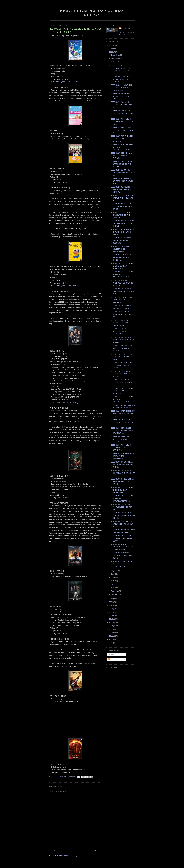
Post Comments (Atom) (68, 856)
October (114, 62)
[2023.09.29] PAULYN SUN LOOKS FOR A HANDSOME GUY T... (122, 105)
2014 (111, 626)
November (115, 58)
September (115, 65)
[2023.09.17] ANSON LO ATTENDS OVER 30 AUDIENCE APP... (120, 331)
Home (76, 851)
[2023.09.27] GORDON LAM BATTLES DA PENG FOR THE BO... (121, 156)
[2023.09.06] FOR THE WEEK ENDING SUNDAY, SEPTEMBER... (122, 490)
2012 (111, 633)
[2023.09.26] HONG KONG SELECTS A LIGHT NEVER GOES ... (122, 181)
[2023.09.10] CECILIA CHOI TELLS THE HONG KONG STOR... (122, 422)
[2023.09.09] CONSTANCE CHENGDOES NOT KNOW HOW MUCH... (122, 431)
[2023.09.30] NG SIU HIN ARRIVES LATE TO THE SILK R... (121, 96)
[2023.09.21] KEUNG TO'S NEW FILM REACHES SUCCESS (121, 240)
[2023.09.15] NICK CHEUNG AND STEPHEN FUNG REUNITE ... (122, 348)
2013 (111, 629)
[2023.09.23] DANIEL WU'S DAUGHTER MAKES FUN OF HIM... (122, 206)
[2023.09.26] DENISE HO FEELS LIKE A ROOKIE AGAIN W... (121, 189)
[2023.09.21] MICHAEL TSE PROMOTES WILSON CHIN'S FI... (121, 257)
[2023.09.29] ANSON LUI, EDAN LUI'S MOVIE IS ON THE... (122, 113)
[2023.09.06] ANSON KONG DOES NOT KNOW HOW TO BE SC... (123, 515)
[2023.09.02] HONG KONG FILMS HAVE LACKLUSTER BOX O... (122, 555)
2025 (111, 45)
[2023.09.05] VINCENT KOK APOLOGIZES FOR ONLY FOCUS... (122, 524)
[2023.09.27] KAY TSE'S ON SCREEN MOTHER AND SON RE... (121, 164)
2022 (111, 599)
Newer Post (53, 851)
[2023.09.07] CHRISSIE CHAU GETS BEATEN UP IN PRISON (122, 481)
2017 (111, 616)
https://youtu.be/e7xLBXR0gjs (68, 403)
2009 (111, 643)
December (115, 55)
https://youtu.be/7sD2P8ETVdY (68, 82)
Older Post (98, 851)
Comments (113, 659)
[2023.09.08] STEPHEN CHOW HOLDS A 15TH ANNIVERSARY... (122, 456)
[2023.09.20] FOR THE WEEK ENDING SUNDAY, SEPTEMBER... (122, 266)
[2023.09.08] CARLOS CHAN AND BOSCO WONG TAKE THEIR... (122, 464)
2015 (111, 622)
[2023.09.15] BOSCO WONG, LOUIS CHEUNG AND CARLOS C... (122, 365)
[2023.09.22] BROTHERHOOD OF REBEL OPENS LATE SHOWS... (122, 223)
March (114, 588)
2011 (111, 636)
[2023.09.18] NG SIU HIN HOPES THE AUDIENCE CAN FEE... (121, 314)
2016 (111, 619)
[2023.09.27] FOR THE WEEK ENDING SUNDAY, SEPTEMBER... (122, 139)
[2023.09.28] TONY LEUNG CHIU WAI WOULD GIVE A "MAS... (122, 122)
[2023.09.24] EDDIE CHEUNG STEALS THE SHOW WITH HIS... (122, 198)
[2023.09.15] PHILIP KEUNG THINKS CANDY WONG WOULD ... (122, 357)
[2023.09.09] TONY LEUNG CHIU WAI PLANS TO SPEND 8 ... (121, 448)
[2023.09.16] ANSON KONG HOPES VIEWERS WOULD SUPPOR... (122, 340)
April (113, 584)
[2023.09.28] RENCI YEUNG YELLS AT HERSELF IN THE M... (123, 130)
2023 (111, 52)
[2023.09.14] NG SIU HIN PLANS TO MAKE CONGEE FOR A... (122, 382)
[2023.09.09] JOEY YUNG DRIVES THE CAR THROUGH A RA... (120, 439)
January (114, 594)
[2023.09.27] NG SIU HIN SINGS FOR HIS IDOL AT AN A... (123, 173)
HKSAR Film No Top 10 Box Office (92, 13)
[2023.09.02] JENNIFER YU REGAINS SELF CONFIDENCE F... (121, 564)
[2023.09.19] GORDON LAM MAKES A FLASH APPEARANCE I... (121, 300)
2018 (111, 612)
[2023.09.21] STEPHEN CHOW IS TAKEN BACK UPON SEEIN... (122, 232)
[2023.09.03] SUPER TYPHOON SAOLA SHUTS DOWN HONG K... (122, 547)
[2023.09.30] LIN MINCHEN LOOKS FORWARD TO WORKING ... (121, 88)
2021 (111, 602)
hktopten (126, 28)
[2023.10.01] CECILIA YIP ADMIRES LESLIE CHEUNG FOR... (122, 71)
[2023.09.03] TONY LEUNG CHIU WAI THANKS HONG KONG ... (122, 538)
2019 (111, 609)
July (113, 574)
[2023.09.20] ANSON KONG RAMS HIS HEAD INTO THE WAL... (122, 291)
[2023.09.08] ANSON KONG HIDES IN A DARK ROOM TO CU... (123, 473)
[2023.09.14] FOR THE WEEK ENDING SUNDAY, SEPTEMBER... (122, 391)
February (115, 591)
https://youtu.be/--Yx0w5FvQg (67, 286)
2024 (111, 49)
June (113, 577)
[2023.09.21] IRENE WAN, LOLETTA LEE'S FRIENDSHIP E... (121, 249)
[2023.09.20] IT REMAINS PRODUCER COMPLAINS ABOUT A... (122, 283)
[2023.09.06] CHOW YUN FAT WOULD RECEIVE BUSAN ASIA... (122, 507)
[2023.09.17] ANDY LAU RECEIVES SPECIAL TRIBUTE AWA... (120, 323)
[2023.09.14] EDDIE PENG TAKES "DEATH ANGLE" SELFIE (121, 374)
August (114, 571)
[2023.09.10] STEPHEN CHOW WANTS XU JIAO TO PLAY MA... (122, 414)
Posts (111, 655)
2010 (111, 639)
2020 (111, 605)
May (113, 581)
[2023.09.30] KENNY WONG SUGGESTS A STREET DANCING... (121, 79)
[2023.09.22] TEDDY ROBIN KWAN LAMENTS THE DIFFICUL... (121, 215)
